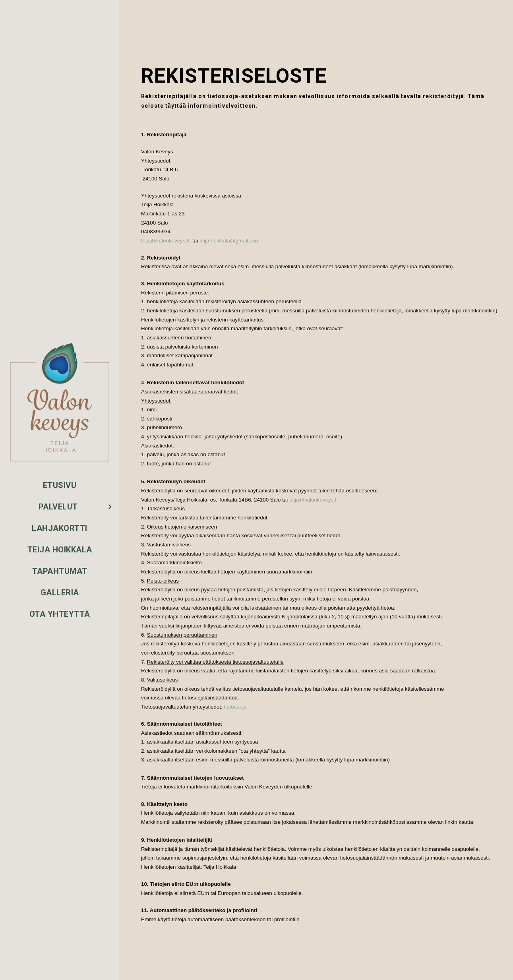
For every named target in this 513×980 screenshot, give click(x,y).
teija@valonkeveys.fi (165, 241)
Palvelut (58, 507)
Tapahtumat (60, 571)
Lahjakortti (60, 528)
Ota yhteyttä (60, 614)
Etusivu (60, 485)
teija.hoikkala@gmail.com (229, 241)
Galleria (60, 593)
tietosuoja (235, 707)
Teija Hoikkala (60, 550)
